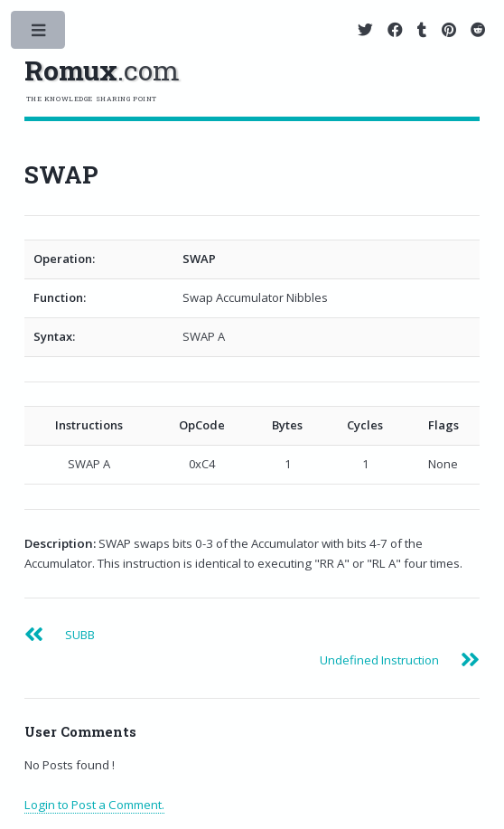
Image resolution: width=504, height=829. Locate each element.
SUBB (80, 635)
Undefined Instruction (379, 660)
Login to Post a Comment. (94, 805)
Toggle (39, 34)
